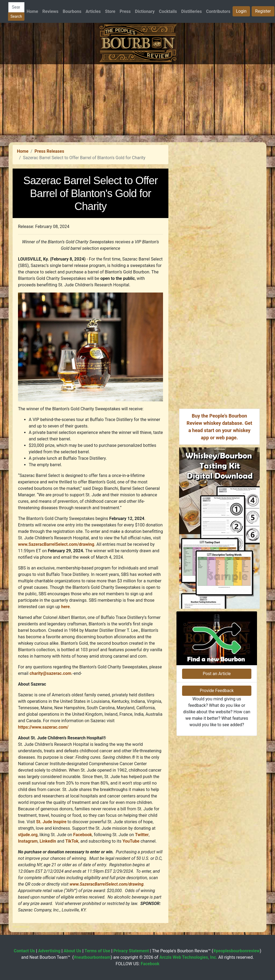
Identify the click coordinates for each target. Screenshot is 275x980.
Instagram (28, 841)
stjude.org (28, 835)
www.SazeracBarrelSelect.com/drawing (56, 544)
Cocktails (168, 11)
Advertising (49, 951)
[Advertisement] (137, 102)
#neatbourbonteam (92, 957)
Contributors (218, 11)
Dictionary (145, 11)
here (66, 607)
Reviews (50, 11)
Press (125, 11)
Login (241, 11)
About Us (73, 951)
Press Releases (49, 151)
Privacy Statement (131, 951)
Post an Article (217, 674)
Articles (93, 11)
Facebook (83, 835)
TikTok (72, 841)
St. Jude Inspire (51, 822)
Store (110, 11)
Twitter (142, 835)
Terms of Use (97, 951)
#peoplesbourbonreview (236, 951)
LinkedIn (48, 841)
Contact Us (24, 951)
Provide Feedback (217, 691)
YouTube (131, 841)
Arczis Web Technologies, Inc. (188, 957)
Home (32, 11)
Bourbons (72, 11)
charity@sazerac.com (50, 673)
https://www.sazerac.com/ (44, 727)
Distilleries (192, 11)
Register (263, 11)
